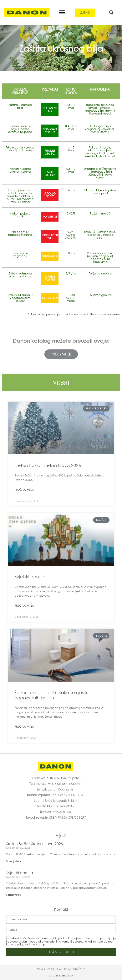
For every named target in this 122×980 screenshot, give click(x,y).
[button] (62, 13)
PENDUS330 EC (50, 152)
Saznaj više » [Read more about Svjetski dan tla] (13, 895)
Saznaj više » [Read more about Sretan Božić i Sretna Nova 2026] (13, 861)
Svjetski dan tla (30, 577)
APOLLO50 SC (50, 195)
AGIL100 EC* (50, 173)
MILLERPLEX (50, 298)
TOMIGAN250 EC (50, 131)
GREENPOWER (50, 278)
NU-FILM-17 (50, 256)
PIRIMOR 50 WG (50, 236)
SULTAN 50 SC (50, 109)
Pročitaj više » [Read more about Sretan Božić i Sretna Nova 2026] (24, 490)
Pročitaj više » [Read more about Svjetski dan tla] (24, 606)
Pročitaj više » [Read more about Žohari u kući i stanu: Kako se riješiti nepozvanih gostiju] (24, 727)
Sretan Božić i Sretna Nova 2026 (48, 465)
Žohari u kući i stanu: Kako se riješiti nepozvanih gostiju (51, 695)
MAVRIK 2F (50, 217)
